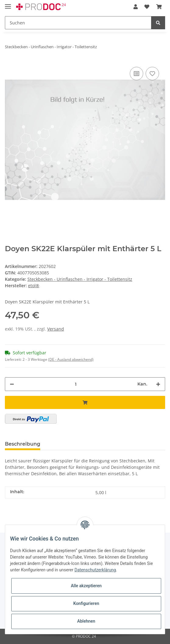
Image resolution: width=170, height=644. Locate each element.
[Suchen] (78, 23)
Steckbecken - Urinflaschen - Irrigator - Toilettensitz (80, 279)
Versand (56, 329)
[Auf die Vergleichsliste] (136, 74)
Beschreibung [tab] (23, 444)
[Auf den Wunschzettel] (152, 74)
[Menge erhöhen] (158, 384)
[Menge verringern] (12, 384)
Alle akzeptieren (86, 586)
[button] (136, 7)
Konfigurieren (86, 603)
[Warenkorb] (159, 7)
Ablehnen (86, 621)
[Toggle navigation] (8, 4)
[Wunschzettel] (147, 7)
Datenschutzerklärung (95, 570)
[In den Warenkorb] (85, 402)
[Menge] (76, 384)
